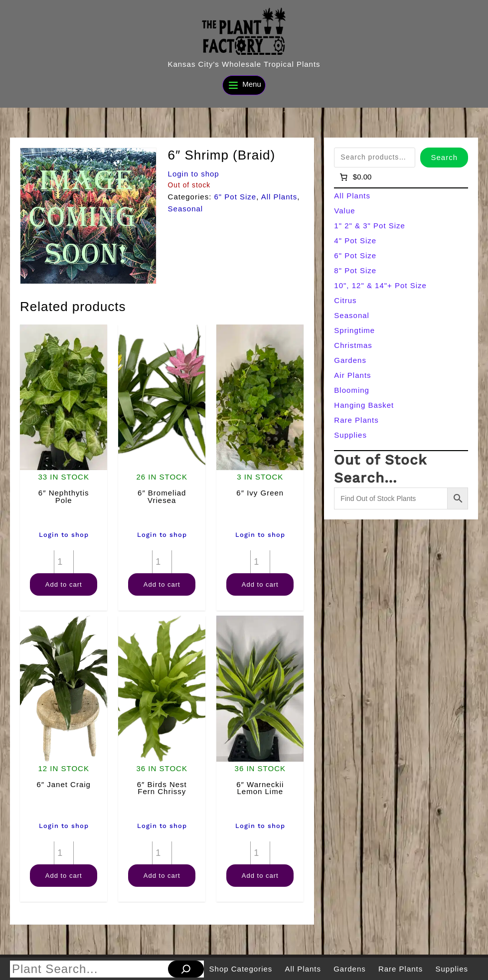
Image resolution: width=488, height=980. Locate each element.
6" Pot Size (235, 197)
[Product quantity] (64, 562)
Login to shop (194, 174)
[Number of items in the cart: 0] (355, 177)
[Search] (186, 969)
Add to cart (64, 584)
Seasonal (186, 209)
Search (444, 157)
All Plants (279, 197)
